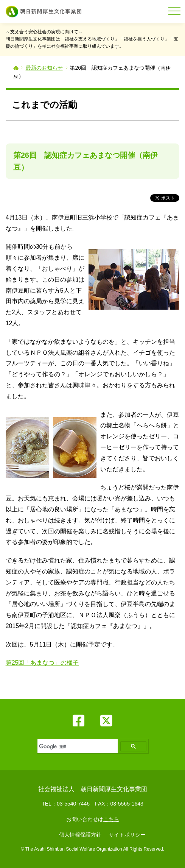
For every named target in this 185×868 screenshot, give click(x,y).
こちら (111, 819)
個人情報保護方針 (80, 835)
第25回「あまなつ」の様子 (42, 663)
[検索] (77, 746)
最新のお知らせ (44, 68)
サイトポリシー (127, 835)
